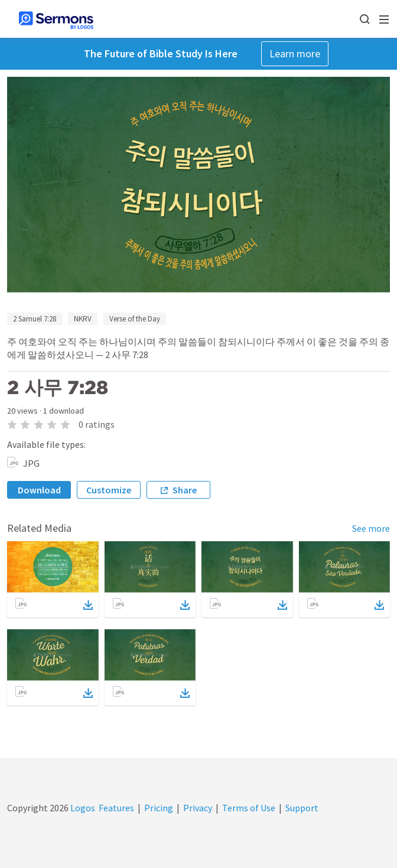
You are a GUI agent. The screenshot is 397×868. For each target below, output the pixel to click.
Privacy (198, 808)
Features (116, 808)
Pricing (159, 808)
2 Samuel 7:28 (35, 319)
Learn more (295, 53)
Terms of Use (249, 808)
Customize (109, 490)
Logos (82, 808)
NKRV (83, 319)
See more (371, 528)
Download (39, 490)
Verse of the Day (135, 319)
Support (302, 808)
